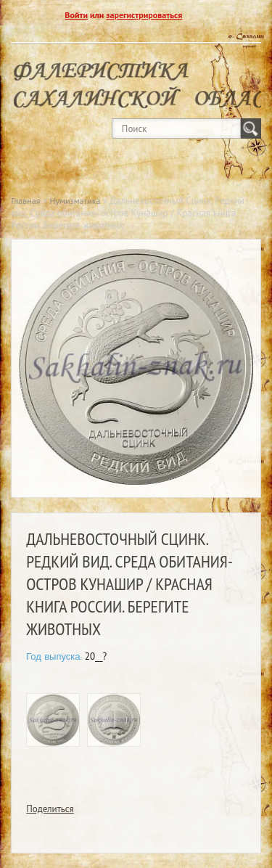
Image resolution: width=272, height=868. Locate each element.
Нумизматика (75, 201)
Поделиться (50, 809)
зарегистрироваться (144, 15)
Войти (76, 15)
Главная (25, 201)
